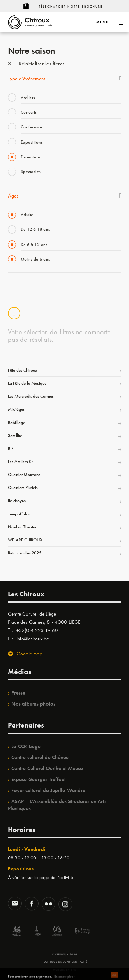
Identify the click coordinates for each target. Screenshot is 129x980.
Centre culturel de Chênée (40, 757)
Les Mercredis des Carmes (31, 396)
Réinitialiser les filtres (36, 64)
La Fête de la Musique (27, 383)
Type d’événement (26, 79)
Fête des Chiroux (23, 370)
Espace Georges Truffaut (39, 779)
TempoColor (19, 514)
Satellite (15, 435)
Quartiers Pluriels (23, 488)
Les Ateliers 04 (21, 461)
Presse (18, 693)
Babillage (17, 422)
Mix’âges (16, 409)
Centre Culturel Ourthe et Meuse (47, 768)
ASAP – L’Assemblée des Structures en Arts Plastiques (57, 805)
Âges (13, 196)
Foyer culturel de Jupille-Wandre (48, 790)
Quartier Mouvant (24, 475)
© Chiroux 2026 (64, 954)
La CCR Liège (26, 746)
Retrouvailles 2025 (25, 553)
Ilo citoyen (17, 501)
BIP (11, 448)
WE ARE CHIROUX (25, 540)
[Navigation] (103, 22)
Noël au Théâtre (22, 527)
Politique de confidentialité (64, 962)
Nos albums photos (33, 704)
